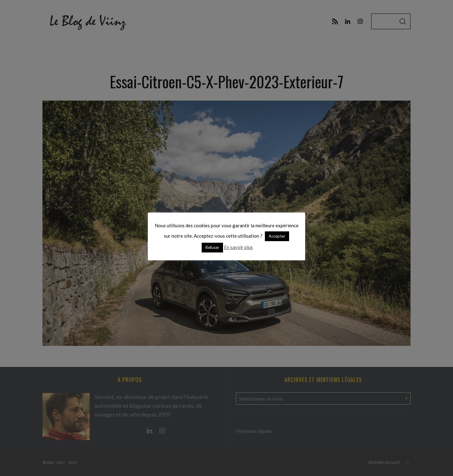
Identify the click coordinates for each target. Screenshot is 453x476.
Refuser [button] (212, 247)
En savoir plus (238, 247)
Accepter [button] (277, 236)
